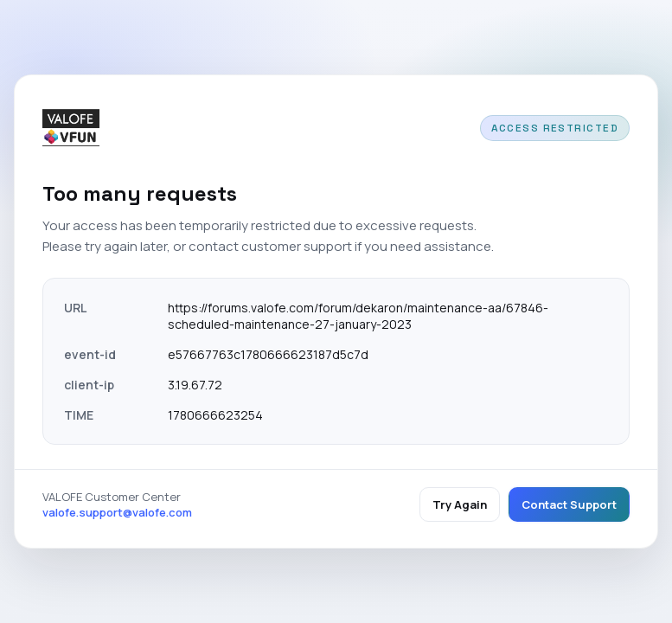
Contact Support (569, 504)
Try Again (460, 504)
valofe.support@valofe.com (117, 512)
